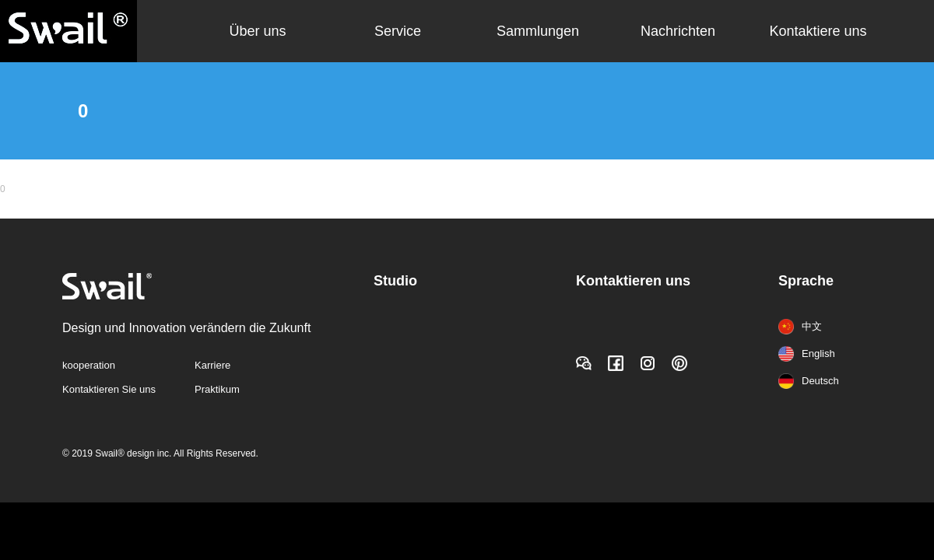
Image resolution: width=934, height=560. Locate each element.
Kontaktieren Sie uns (109, 389)
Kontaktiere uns (818, 31)
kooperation (89, 365)
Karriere (212, 365)
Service (398, 31)
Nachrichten (678, 31)
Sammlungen (538, 31)
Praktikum (217, 389)
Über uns (257, 31)
